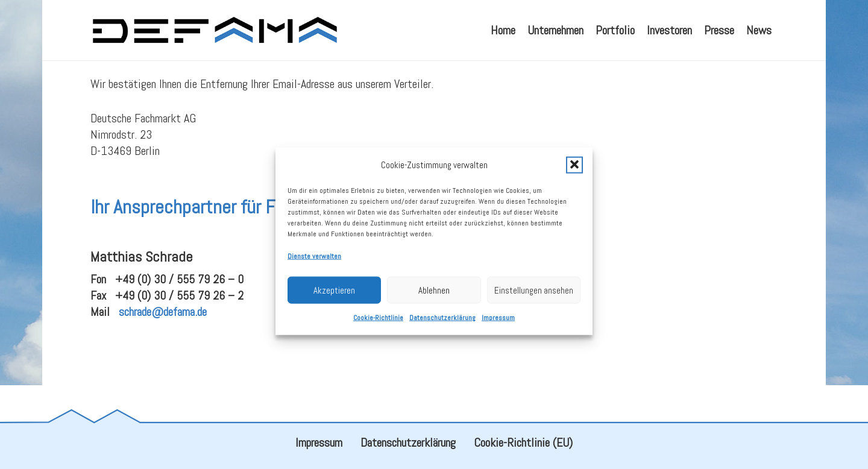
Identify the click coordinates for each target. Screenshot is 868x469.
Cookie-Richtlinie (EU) (523, 442)
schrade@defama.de (163, 341)
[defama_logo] (214, 30)
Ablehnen (434, 298)
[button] (574, 173)
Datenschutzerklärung (442, 326)
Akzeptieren (334, 298)
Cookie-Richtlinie (378, 326)
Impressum (498, 326)
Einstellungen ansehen (534, 298)
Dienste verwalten (314, 264)
